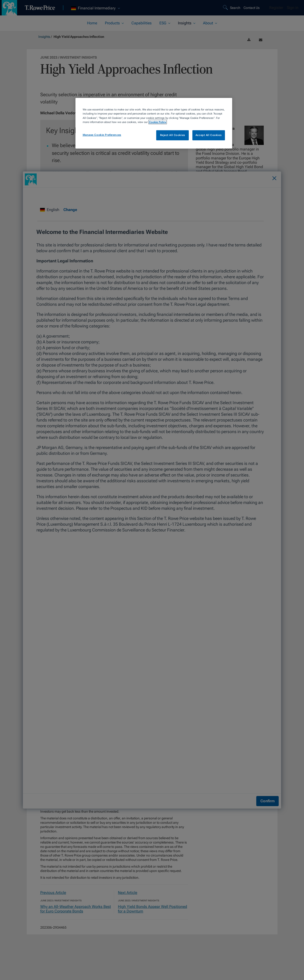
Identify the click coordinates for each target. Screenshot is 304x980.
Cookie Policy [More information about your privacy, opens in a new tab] (158, 122)
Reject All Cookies (173, 135)
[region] (154, 123)
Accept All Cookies (209, 135)
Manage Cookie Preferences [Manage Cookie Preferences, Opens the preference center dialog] (102, 135)
